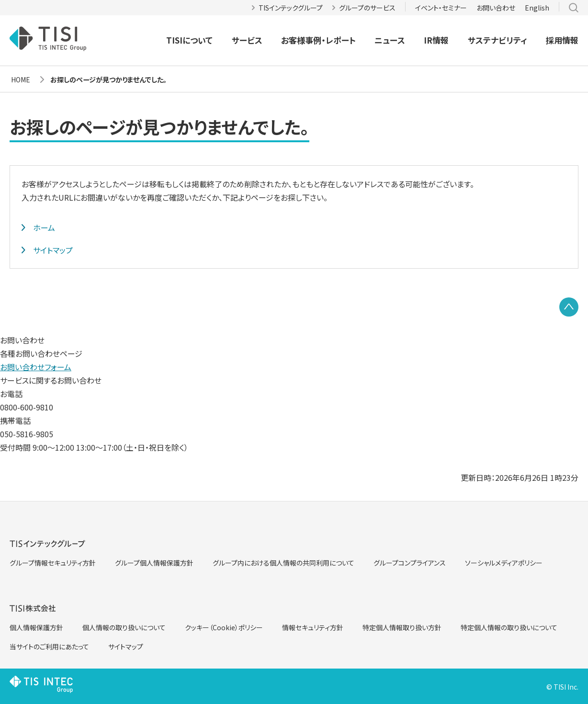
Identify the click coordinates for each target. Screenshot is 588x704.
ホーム (44, 227)
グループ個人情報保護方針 (154, 563)
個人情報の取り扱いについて (124, 627)
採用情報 (562, 40)
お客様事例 (301, 40)
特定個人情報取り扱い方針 (402, 627)
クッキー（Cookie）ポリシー (224, 627)
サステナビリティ (498, 40)
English (537, 8)
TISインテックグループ (291, 8)
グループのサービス (367, 8)
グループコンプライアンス (410, 563)
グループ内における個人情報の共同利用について (283, 563)
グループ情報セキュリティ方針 (53, 563)
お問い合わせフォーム (36, 367)
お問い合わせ (496, 8)
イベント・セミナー (441, 8)
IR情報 (436, 40)
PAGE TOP (569, 307)
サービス (247, 40)
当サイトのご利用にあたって (49, 647)
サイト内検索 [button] (574, 8)
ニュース (390, 40)
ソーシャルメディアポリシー (504, 563)
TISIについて (189, 40)
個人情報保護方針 (36, 627)
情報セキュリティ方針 (313, 627)
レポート (341, 40)
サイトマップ (53, 250)
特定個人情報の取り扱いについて (509, 627)
